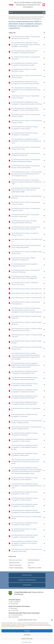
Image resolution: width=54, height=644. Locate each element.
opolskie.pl (27, 585)
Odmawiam (27, 635)
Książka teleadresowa (27, 580)
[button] (52, 620)
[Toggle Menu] (44, 12)
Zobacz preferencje (27, 639)
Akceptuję (27, 631)
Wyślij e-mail (34, 576)
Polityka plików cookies (26, 642)
